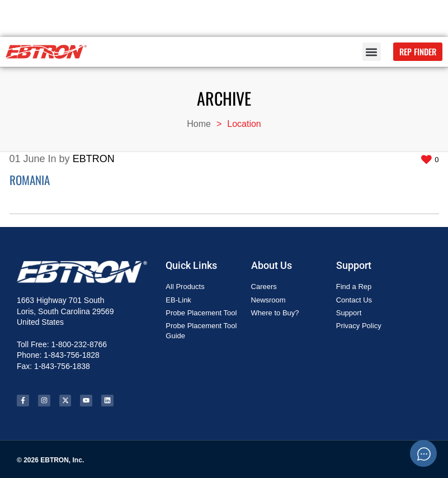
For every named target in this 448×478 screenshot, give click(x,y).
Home (199, 124)
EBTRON (94, 159)
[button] (372, 52)
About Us (272, 265)
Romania (30, 180)
